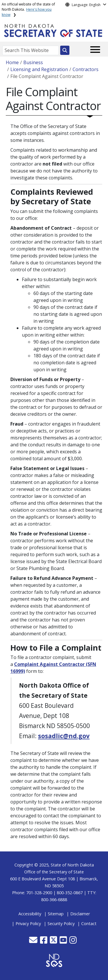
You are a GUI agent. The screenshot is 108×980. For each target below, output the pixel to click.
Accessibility (30, 914)
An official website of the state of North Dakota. (28, 9)
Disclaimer (80, 914)
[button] (34, 941)
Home (12, 62)
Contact (89, 924)
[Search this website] (65, 50)
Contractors (86, 69)
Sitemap (56, 914)
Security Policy (61, 924)
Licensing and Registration (39, 69)
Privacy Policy (28, 924)
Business (33, 62)
